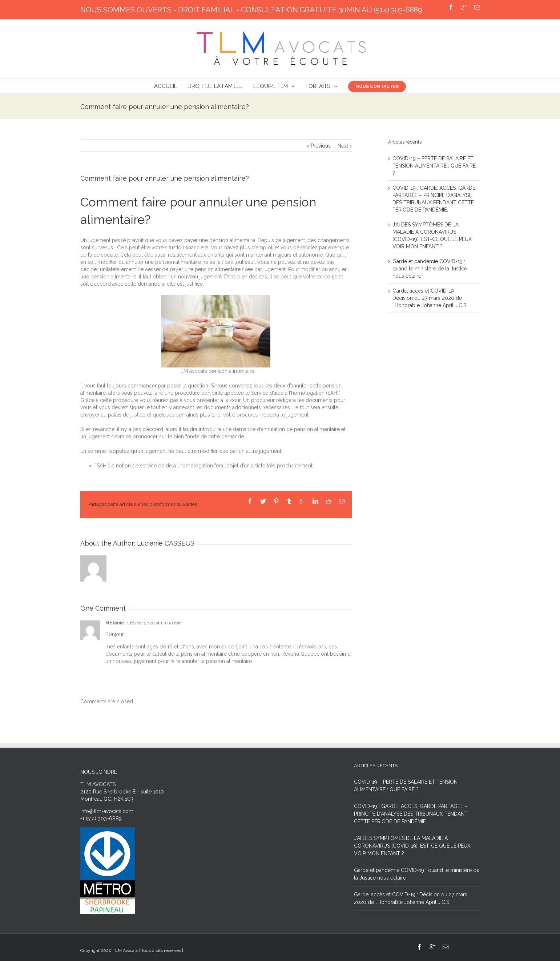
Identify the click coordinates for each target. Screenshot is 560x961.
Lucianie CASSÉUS (166, 543)
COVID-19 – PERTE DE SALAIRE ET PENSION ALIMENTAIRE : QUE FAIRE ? (434, 166)
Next (343, 146)
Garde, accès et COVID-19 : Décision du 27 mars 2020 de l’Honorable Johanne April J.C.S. (430, 298)
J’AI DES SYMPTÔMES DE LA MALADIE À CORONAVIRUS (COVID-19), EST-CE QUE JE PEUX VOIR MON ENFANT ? (412, 846)
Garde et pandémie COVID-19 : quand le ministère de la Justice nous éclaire (430, 269)
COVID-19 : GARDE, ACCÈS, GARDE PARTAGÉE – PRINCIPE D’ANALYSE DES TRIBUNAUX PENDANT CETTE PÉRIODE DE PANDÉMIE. (411, 814)
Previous (321, 146)
